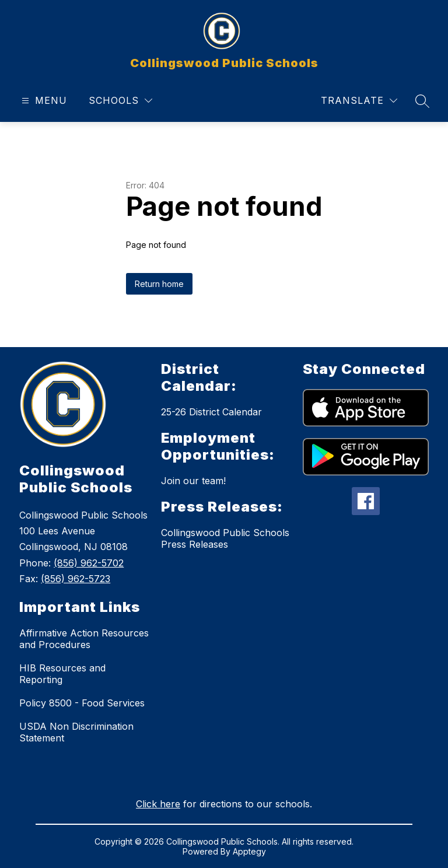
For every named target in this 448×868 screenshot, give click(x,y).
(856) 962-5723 (76, 579)
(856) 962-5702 (89, 563)
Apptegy (249, 851)
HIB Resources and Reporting (62, 674)
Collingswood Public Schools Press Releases (225, 538)
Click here (158, 804)
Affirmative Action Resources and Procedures (84, 639)
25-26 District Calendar (211, 412)
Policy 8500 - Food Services (82, 703)
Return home (159, 284)
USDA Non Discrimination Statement (76, 732)
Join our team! (193, 481)
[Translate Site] (359, 101)
